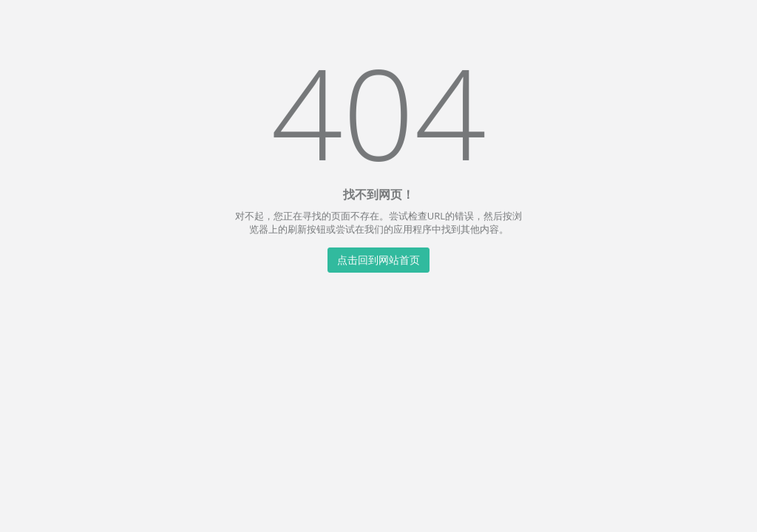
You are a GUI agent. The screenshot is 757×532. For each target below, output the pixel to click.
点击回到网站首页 (378, 259)
